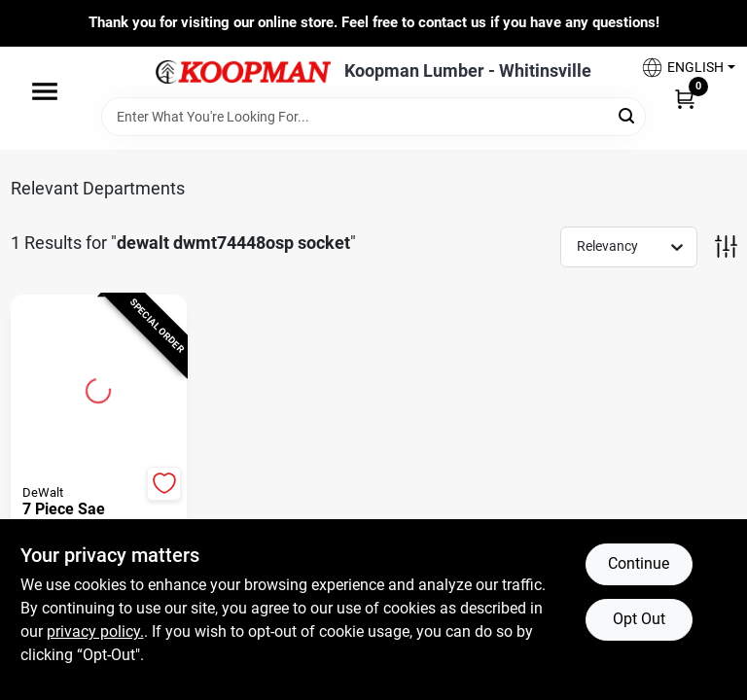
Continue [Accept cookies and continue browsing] (639, 563)
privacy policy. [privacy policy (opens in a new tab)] (95, 631)
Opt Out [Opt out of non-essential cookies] (639, 619)
